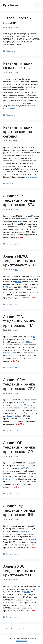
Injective (33, 539)
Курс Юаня (11, 5)
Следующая (21, 628)
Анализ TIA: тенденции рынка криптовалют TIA (19, 321)
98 (32, 216)
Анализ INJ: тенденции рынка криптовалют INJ (19, 510)
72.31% (26, 531)
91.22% (27, 342)
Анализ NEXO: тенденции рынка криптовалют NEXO (20, 261)
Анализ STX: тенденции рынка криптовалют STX (19, 200)
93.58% (27, 405)
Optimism (7, 479)
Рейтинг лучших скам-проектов (18, 65)
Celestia (7, 353)
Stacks (23, 229)
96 (34, 337)
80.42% (18, 221)
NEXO (6, 287)
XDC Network (17, 602)
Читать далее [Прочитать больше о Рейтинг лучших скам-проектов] (9, 108)
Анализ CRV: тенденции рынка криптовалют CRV (19, 384)
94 (36, 400)
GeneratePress (21, 641)
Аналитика (11, 51)
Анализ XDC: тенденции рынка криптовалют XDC (19, 571)
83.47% (26, 468)
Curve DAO (12, 416)
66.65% (18, 282)
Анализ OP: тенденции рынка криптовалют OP (19, 447)
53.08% (27, 592)
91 (34, 526)
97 (32, 276)
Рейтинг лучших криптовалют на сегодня (18, 132)
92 (35, 463)
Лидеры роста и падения (17, 20)
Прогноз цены (12, 244)
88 (39, 586)
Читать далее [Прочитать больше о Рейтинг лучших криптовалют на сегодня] (31, 177)
